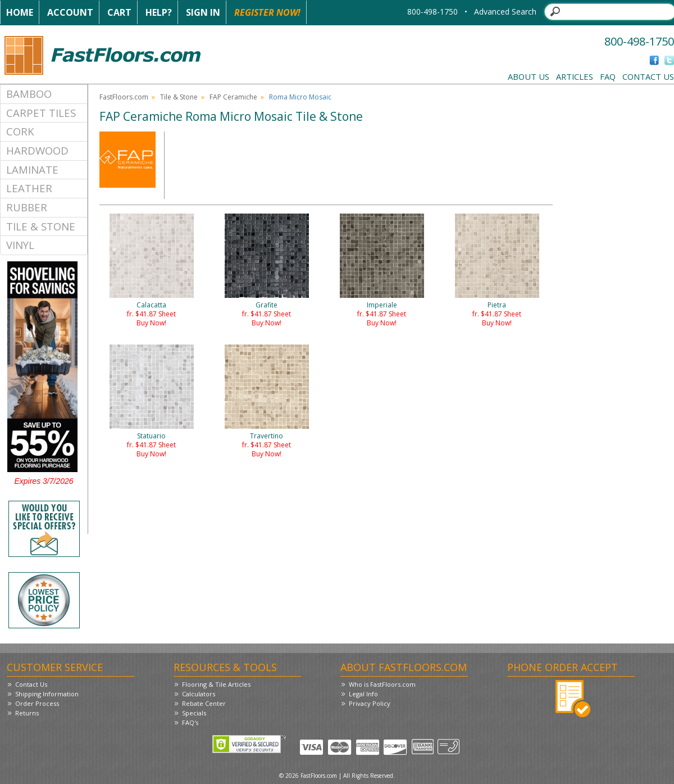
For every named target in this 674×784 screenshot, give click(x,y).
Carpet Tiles (41, 113)
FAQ (608, 76)
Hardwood (37, 150)
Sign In (203, 12)
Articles (575, 76)
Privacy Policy (370, 703)
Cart (119, 12)
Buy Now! (151, 323)
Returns (27, 713)
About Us (529, 76)
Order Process (37, 703)
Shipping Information (47, 694)
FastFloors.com (124, 97)
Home (20, 12)
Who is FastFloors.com (382, 684)
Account (70, 12)
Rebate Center (204, 703)
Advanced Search (505, 12)
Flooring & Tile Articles (216, 684)
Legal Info (363, 694)
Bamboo (29, 94)
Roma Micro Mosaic (300, 97)
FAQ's (190, 722)
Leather (29, 188)
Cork (20, 131)
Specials (194, 713)
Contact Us (648, 76)
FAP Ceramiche (233, 97)
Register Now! (267, 12)
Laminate (32, 169)
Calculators (199, 694)
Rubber (27, 207)
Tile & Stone (41, 226)
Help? (159, 12)
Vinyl (20, 245)
